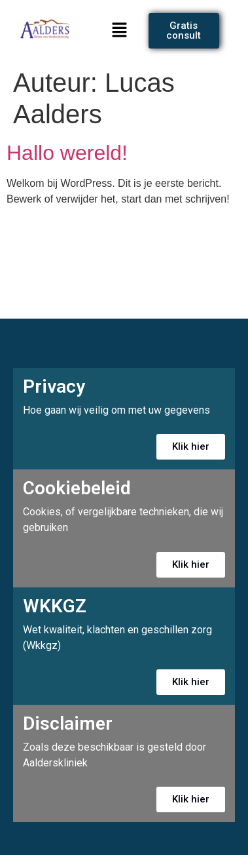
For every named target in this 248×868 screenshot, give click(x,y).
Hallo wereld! (67, 153)
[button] (120, 31)
